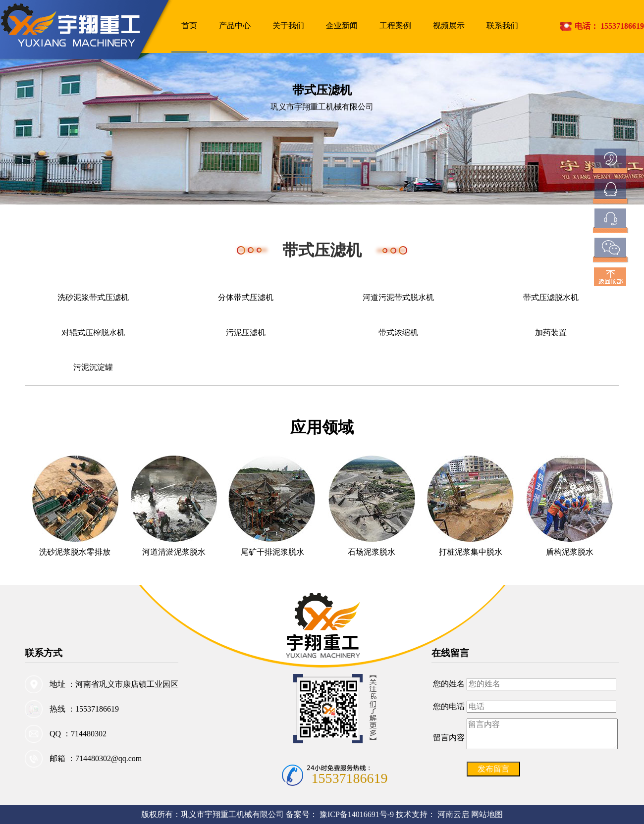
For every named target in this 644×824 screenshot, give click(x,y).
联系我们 (502, 26)
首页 (189, 26)
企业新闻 (342, 26)
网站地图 (487, 814)
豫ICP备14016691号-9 (358, 814)
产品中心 (235, 26)
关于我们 (288, 26)
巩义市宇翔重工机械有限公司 (232, 814)
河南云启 (453, 814)
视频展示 (449, 26)
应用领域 (322, 427)
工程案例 (395, 26)
